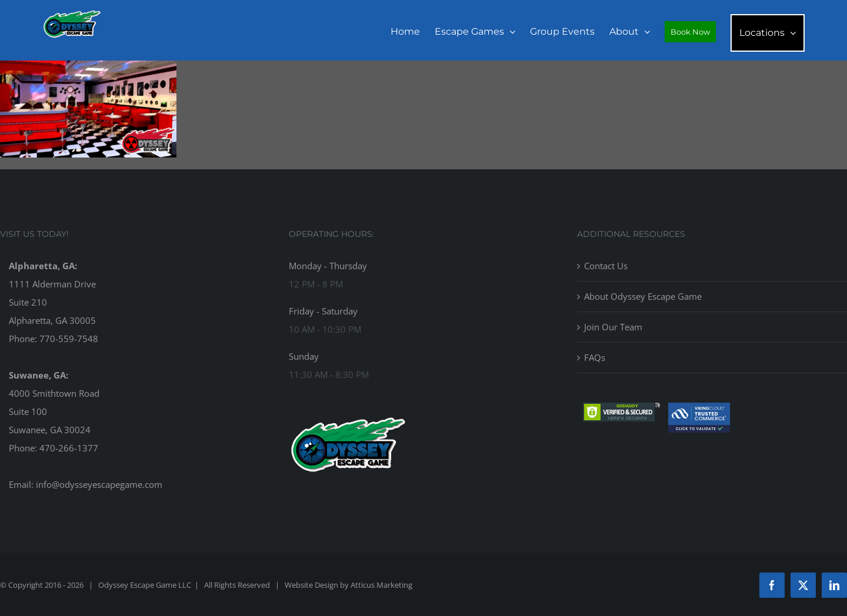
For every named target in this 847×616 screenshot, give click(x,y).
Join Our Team (613, 327)
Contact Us (606, 266)
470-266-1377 (69, 448)
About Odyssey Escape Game (643, 296)
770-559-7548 (69, 339)
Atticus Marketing (381, 585)
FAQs (595, 357)
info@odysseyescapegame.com (99, 484)
